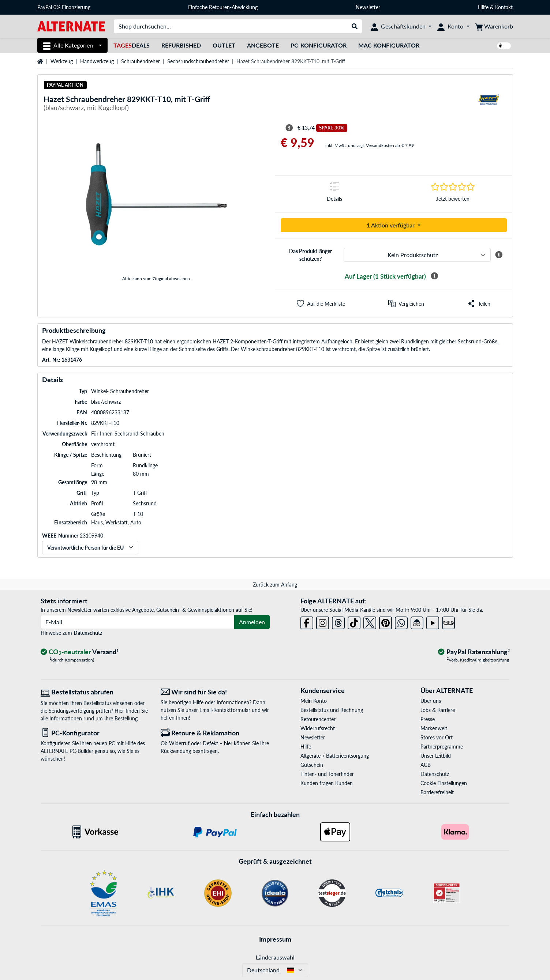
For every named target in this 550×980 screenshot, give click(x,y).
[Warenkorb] (494, 26)
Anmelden (252, 622)
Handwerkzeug (97, 61)
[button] (321, 304)
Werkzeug (62, 61)
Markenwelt (434, 728)
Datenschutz (88, 633)
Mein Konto (314, 701)
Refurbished (181, 45)
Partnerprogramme (442, 747)
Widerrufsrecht (318, 728)
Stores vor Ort (437, 737)
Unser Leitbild (436, 756)
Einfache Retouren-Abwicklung (223, 7)
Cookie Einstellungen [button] (444, 783)
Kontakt (504, 7)
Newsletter (368, 7)
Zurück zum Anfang (275, 585)
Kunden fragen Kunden (327, 783)
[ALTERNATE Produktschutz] (417, 255)
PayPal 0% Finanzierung (64, 7)
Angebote (263, 45)
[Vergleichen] (406, 304)
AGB (426, 765)
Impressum (275, 939)
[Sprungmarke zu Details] (334, 194)
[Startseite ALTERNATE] (71, 26)
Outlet (224, 45)
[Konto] (453, 26)
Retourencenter (318, 719)
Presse (428, 719)
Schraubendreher (141, 61)
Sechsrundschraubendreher (198, 61)
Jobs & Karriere (438, 710)
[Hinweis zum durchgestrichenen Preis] (289, 128)
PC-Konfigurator (319, 45)
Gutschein (312, 765)
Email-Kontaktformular (225, 710)
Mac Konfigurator (389, 45)
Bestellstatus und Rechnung (332, 710)
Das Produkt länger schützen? (310, 255)
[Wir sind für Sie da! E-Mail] (215, 692)
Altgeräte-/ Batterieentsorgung (335, 756)
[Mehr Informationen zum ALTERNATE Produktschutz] (499, 255)
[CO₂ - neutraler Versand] (80, 652)
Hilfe (483, 7)
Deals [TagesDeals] (132, 45)
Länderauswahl (275, 957)
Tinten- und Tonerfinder (327, 774)
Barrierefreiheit (437, 792)
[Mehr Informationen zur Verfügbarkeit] (434, 276)
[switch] (504, 46)
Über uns (431, 701)
